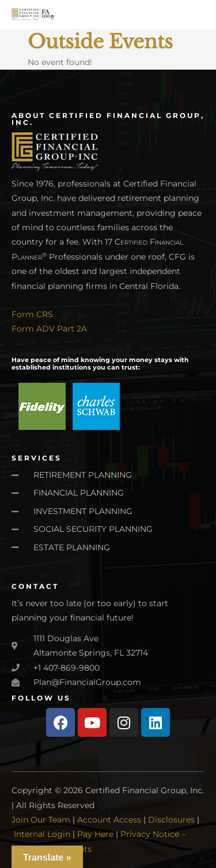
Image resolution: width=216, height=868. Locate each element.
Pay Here (95, 834)
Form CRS (32, 314)
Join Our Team (41, 820)
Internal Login (42, 834)
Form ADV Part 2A (49, 329)
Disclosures (171, 820)
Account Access (109, 820)
